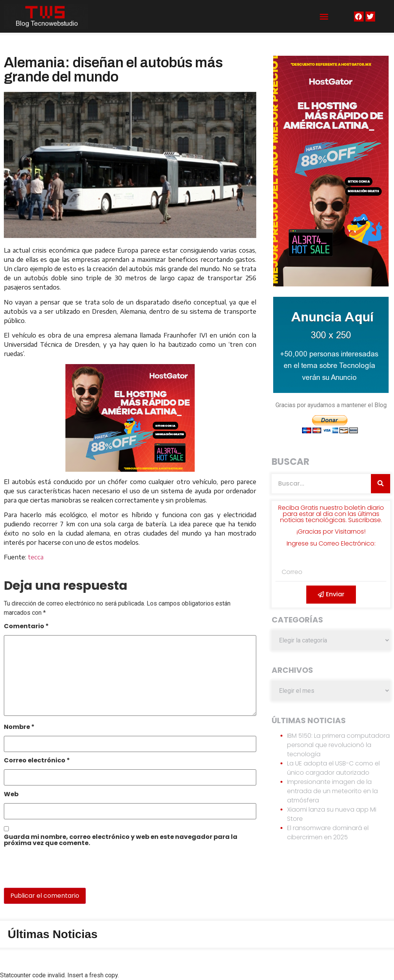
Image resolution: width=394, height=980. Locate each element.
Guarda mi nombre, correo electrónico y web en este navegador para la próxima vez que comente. (121, 841)
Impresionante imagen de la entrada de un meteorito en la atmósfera (332, 791)
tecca (36, 557)
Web (11, 795)
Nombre (19, 728)
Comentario (26, 627)
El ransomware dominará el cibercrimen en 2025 (328, 833)
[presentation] (57, 871)
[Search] (381, 484)
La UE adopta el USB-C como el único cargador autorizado (333, 768)
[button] (324, 17)
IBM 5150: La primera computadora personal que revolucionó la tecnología (338, 745)
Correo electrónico (37, 761)
